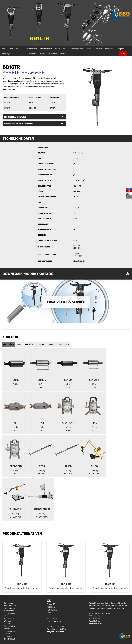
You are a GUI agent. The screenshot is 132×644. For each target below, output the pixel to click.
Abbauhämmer (46, 49)
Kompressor (121, 49)
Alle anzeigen (8, 344)
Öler (19, 344)
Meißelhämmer (61, 49)
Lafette (51, 344)
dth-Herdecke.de (95, 624)
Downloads (52, 54)
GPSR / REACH (10, 639)
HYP (18, 639)
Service (42, 54)
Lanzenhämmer (77, 49)
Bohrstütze (29, 344)
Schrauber (109, 49)
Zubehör (17, 54)
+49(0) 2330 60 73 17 (58, 627)
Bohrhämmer (15, 49)
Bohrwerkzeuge (63, 344)
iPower (89, 49)
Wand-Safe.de (95, 621)
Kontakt (63, 54)
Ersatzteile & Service (34, 117)
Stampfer (98, 49)
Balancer (40, 344)
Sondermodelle (30, 54)
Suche (123, 54)
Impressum (8, 636)
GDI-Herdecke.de (96, 616)
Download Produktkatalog (34, 123)
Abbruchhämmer (30, 49)
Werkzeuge (6, 54)
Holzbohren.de (95, 618)
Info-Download (9, 631)
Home (4, 49)
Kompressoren (9, 618)
